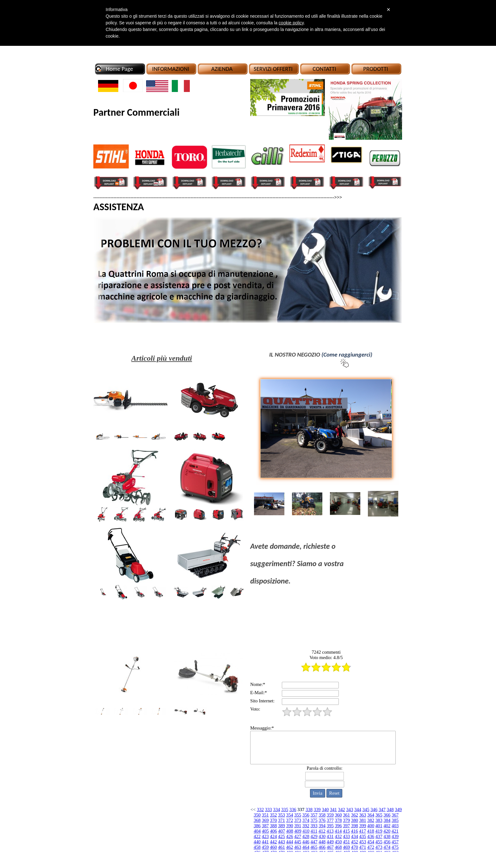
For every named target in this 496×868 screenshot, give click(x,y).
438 (387, 836)
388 (273, 826)
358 (322, 815)
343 (350, 810)
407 (282, 831)
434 (355, 836)
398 (355, 826)
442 (273, 842)
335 (285, 810)
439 (395, 836)
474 (387, 847)
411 (314, 831)
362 (355, 815)
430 (322, 836)
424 (273, 836)
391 (298, 826)
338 (309, 810)
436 (371, 836)
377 (330, 820)
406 (274, 831)
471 (363, 847)
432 (338, 836)
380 (355, 820)
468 (338, 847)
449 (330, 842)
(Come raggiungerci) (347, 355)
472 (371, 847)
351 (265, 815)
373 (298, 820)
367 (395, 815)
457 (395, 842)
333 (269, 810)
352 (273, 815)
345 (366, 810)
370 (273, 820)
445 (298, 842)
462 (290, 847)
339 (317, 810)
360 (338, 815)
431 (330, 836)
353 (282, 815)
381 (363, 820)
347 (382, 810)
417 (363, 831)
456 (387, 842)
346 (374, 810)
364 (371, 815)
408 (290, 831)
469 (346, 847)
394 (322, 826)
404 (257, 831)
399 (363, 826)
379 (346, 820)
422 (257, 836)
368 (257, 820)
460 (273, 847)
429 (314, 836)
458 (257, 847)
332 (260, 810)
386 (257, 826)
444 (290, 842)
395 (330, 826)
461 (282, 847)
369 (265, 820)
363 (363, 815)
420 (387, 831)
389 (282, 826)
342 (342, 810)
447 (314, 842)
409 (298, 831)
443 (282, 842)
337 (301, 810)
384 (387, 820)
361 (346, 815)
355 (298, 815)
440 (257, 842)
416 (355, 831)
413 (330, 831)
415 (346, 831)
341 (333, 810)
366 (387, 815)
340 (325, 810)
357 (314, 815)
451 (346, 842)
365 (379, 815)
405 (265, 831)
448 (322, 842)
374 (306, 820)
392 (306, 826)
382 (371, 820)
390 (290, 826)
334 (276, 810)
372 (290, 820)
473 (379, 847)
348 (390, 810)
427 (298, 836)
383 (379, 820)
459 (265, 847)
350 (257, 815)
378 (338, 820)
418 (371, 831)
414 (338, 831)
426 (290, 836)
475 (395, 847)
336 (293, 810)
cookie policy (291, 23)
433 (346, 836)
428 (306, 836)
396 (338, 826)
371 (282, 820)
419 (379, 831)
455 (379, 842)
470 (355, 847)
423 (265, 836)
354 (290, 815)
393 (314, 826)
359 (330, 815)
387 (265, 826)
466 (322, 847)
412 (322, 831)
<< (253, 810)
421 (395, 831)
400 (371, 826)
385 (395, 820)
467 (330, 847)
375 (314, 820)
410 (306, 831)
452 (355, 842)
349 (398, 810)
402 (387, 826)
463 (298, 847)
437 (379, 836)
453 (363, 842)
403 (395, 826)
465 (314, 847)
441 (265, 842)
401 (379, 826)
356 (306, 815)
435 (363, 836)
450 (338, 842)
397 (346, 826)
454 (371, 842)
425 (282, 836)
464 (306, 847)
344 (358, 810)
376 (322, 820)
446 (306, 842)
